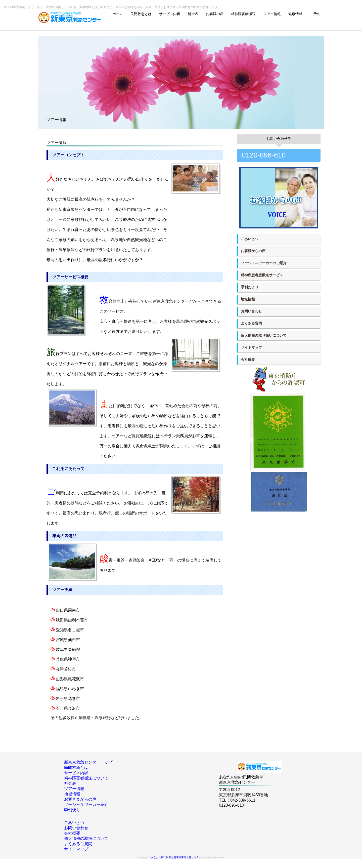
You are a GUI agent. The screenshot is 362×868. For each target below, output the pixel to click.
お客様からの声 (253, 251)
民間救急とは (141, 14)
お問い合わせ (251, 311)
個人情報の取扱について (86, 838)
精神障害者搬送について (86, 778)
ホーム (118, 14)
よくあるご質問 (78, 844)
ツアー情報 (272, 14)
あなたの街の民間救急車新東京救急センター (176, 857)
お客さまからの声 (80, 799)
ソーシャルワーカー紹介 (86, 804)
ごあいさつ (250, 239)
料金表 (193, 14)
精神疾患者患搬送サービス (262, 275)
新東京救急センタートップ (88, 762)
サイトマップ (251, 347)
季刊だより (250, 287)
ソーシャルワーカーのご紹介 (264, 263)
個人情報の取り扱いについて (264, 335)
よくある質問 (251, 323)
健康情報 (295, 14)
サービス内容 (170, 14)
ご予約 (315, 14)
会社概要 (248, 360)
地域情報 (248, 299)
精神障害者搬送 (243, 14)
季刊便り (72, 810)
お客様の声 (215, 14)
